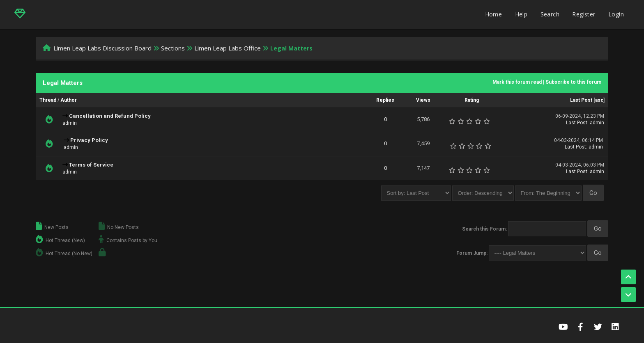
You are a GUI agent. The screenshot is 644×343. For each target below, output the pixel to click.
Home (494, 14)
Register (584, 14)
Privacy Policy (89, 140)
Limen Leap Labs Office (228, 48)
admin (70, 123)
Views (423, 100)
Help (521, 14)
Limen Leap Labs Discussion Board (102, 48)
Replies (385, 100)
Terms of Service (91, 165)
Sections (173, 48)
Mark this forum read (517, 82)
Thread (48, 100)
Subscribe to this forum (573, 82)
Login (616, 14)
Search (550, 14)
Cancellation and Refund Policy (110, 116)
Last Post (581, 100)
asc (599, 100)
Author (69, 100)
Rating (472, 100)
